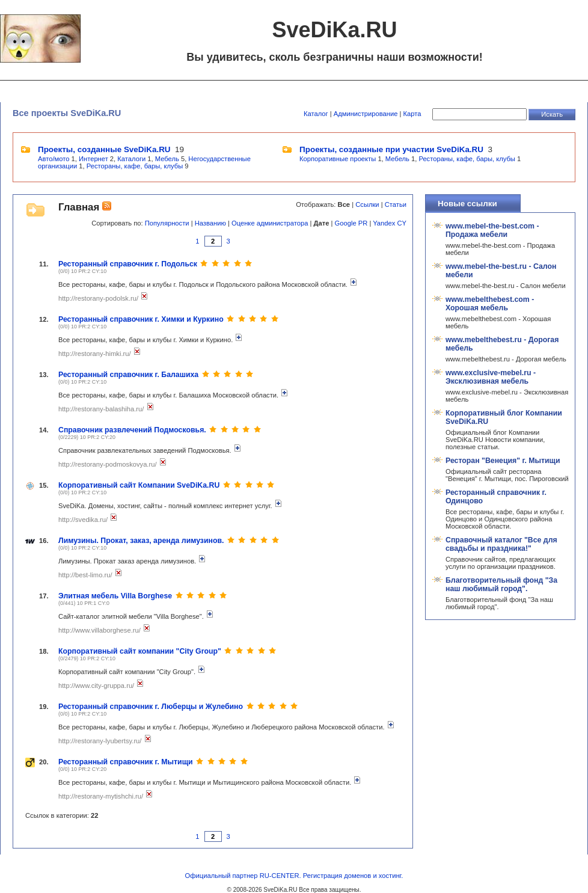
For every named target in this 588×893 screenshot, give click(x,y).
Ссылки (367, 204)
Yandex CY (390, 223)
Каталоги (131, 159)
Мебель (167, 159)
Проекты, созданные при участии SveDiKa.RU (391, 149)
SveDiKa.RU (280, 890)
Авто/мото (54, 159)
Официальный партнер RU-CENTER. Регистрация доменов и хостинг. (294, 876)
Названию (210, 223)
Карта (412, 114)
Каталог (316, 114)
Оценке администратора (270, 223)
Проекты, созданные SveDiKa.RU (104, 149)
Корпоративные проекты (338, 159)
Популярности (167, 223)
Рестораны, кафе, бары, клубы (135, 166)
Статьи (396, 204)
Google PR (351, 223)
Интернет (93, 159)
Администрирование (366, 114)
